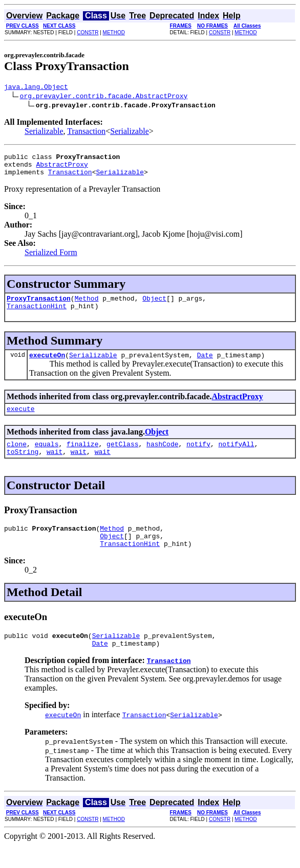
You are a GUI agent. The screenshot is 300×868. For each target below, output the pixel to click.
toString (23, 467)
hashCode (162, 458)
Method (87, 306)
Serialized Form (51, 258)
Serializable (44, 133)
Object (154, 306)
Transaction (86, 133)
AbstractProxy (62, 169)
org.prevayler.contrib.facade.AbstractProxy (104, 97)
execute (21, 421)
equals (47, 458)
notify (198, 458)
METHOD (114, 32)
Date (205, 366)
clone (17, 458)
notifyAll (237, 458)
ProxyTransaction (39, 306)
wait (55, 467)
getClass (122, 458)
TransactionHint (37, 315)
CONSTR (88, 32)
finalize (82, 458)
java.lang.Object (36, 88)
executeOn (47, 366)
